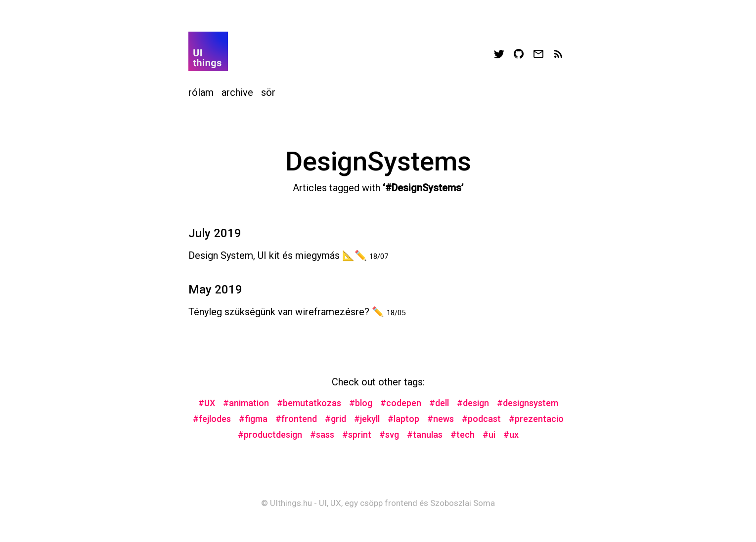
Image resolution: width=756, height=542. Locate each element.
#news (441, 419)
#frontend (296, 419)
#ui (489, 435)
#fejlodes (212, 419)
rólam (201, 92)
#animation (246, 403)
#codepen (401, 403)
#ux (511, 435)
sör (268, 92)
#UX (207, 403)
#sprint (357, 435)
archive (237, 92)
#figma (253, 419)
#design (473, 403)
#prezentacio (536, 419)
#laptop (403, 419)
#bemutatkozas (309, 403)
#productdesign (270, 435)
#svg (389, 435)
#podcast (481, 419)
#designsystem (528, 403)
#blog (361, 403)
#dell (439, 403)
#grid (335, 419)
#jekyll (367, 419)
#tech (463, 435)
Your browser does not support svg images (208, 51)
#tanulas (425, 435)
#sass (322, 435)
